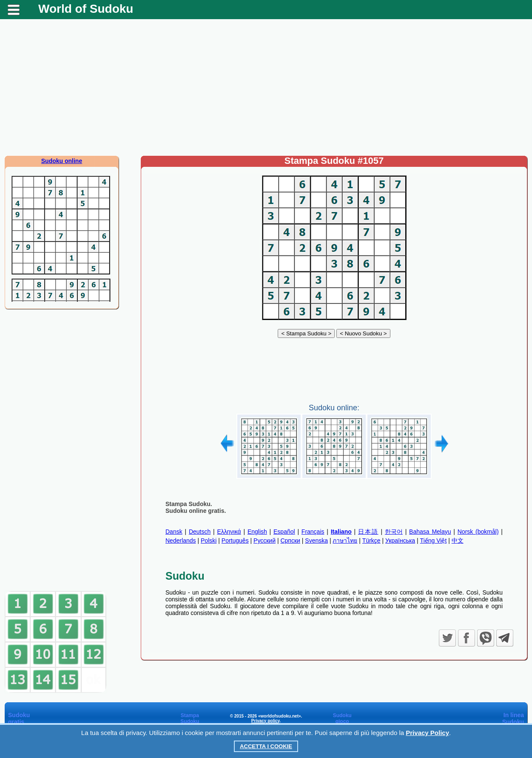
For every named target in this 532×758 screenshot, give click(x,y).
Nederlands (181, 541)
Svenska (316, 541)
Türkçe (371, 541)
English (257, 532)
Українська (400, 541)
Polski (209, 541)
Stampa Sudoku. (189, 504)
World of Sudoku (86, 9)
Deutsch (200, 532)
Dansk (174, 532)
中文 (458, 541)
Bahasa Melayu (430, 532)
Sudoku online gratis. (196, 511)
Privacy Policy (427, 733)
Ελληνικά (229, 532)
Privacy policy (266, 721)
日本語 (368, 532)
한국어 (394, 532)
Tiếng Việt (434, 541)
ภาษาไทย (345, 541)
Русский (265, 541)
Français (313, 532)
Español (284, 532)
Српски (290, 541)
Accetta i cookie (266, 746)
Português (235, 541)
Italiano (341, 532)
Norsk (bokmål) (478, 532)
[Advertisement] (266, 87)
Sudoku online (62, 161)
